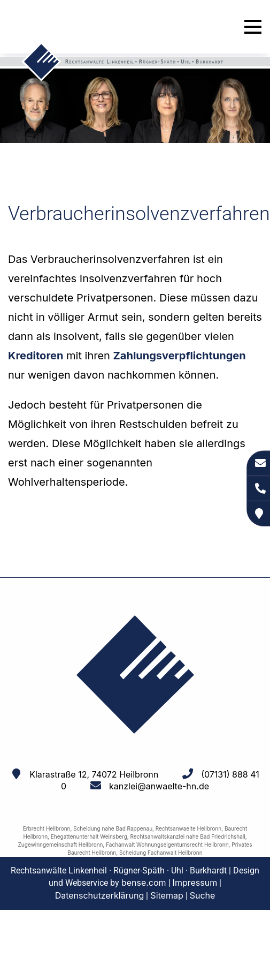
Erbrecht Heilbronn (47, 828)
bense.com (144, 883)
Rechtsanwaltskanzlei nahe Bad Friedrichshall (188, 836)
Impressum (195, 883)
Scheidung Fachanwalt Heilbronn (161, 853)
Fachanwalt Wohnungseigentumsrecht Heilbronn (167, 845)
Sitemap (167, 895)
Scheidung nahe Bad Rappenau (113, 828)
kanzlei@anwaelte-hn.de (159, 786)
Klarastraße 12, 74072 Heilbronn (94, 774)
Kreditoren (36, 356)
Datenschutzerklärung (100, 895)
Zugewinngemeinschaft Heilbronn (61, 845)
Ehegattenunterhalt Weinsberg (89, 836)
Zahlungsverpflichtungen (180, 356)
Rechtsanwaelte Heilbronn (188, 828)
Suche (203, 895)
